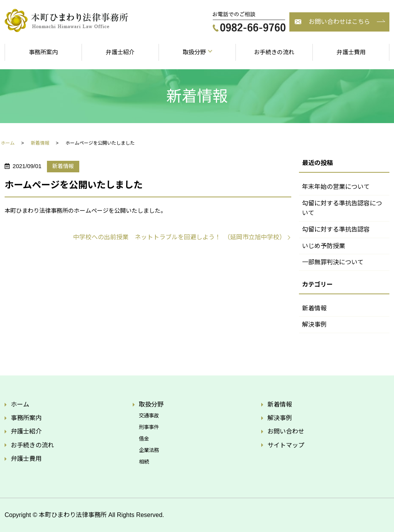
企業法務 (149, 450)
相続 (144, 462)
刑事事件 (149, 427)
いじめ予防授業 (324, 246)
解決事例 (314, 324)
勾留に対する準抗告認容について (342, 208)
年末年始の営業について (336, 187)
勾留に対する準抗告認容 (336, 229)
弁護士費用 (351, 52)
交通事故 (149, 416)
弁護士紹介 (120, 52)
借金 (144, 439)
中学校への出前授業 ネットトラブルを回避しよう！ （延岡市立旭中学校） (179, 237)
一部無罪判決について (333, 262)
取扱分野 (194, 52)
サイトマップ (286, 445)
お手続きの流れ (274, 52)
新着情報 (40, 143)
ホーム (8, 143)
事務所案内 (43, 52)
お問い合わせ (286, 431)
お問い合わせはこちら (339, 22)
